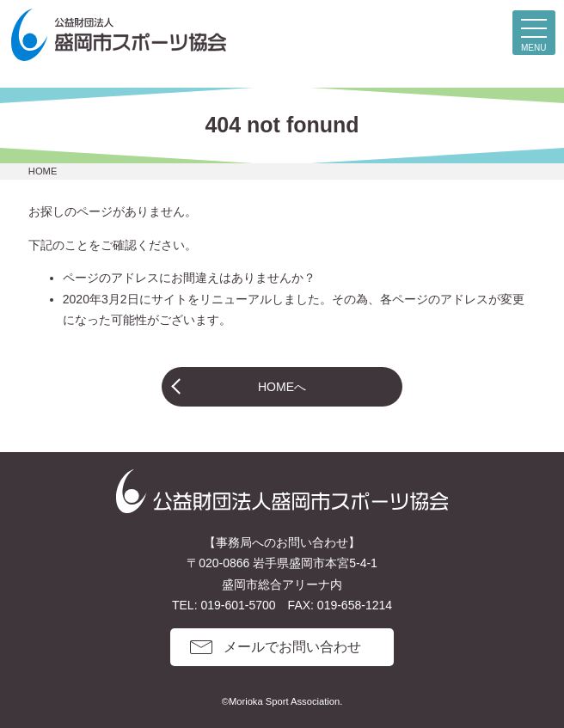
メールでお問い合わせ (292, 647)
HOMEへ (282, 387)
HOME (43, 171)
